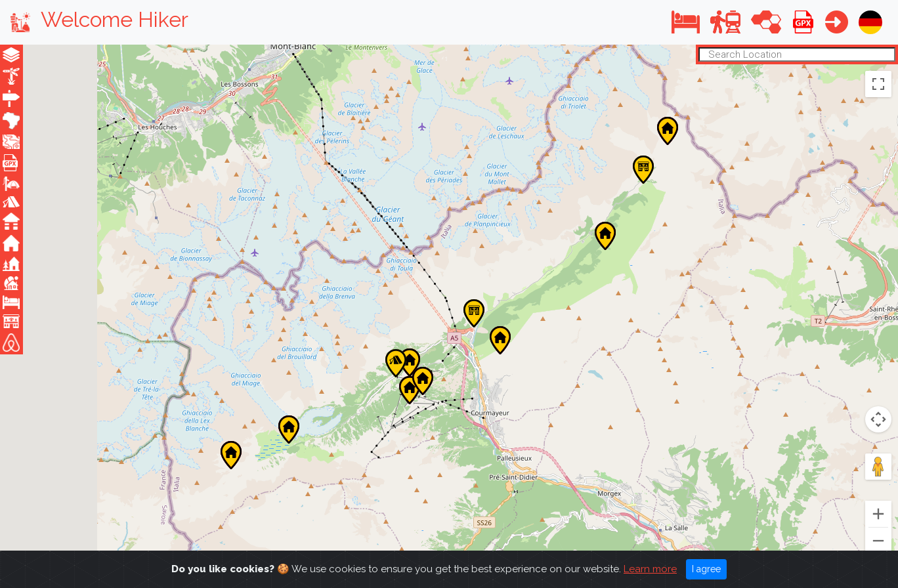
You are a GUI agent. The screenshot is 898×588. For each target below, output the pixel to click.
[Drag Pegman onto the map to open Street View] (878, 467)
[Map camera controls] (878, 419)
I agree (706, 569)
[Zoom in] (878, 514)
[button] (686, 22)
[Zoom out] (878, 541)
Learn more (650, 569)
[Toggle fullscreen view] (878, 83)
